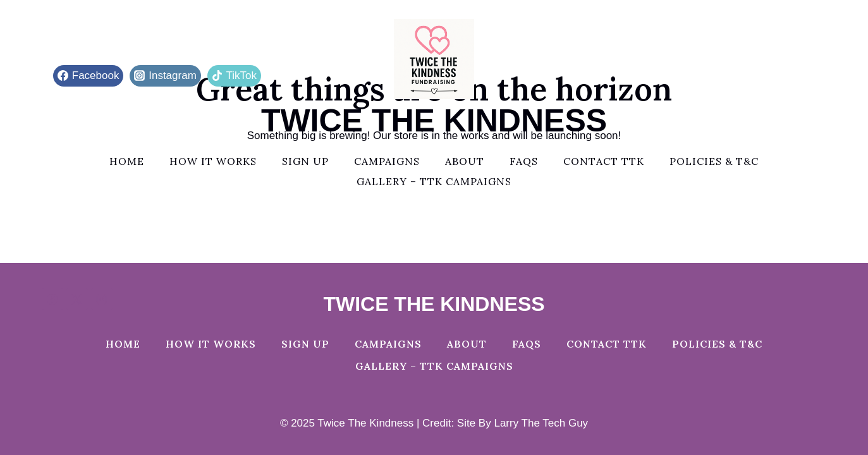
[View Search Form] (816, 76)
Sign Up (305, 161)
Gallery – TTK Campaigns (434, 181)
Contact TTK (604, 161)
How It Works (213, 161)
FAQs (524, 161)
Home (127, 161)
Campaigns (387, 161)
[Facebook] (52, 299)
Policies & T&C (714, 161)
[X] (77, 299)
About (465, 161)
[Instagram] (102, 299)
